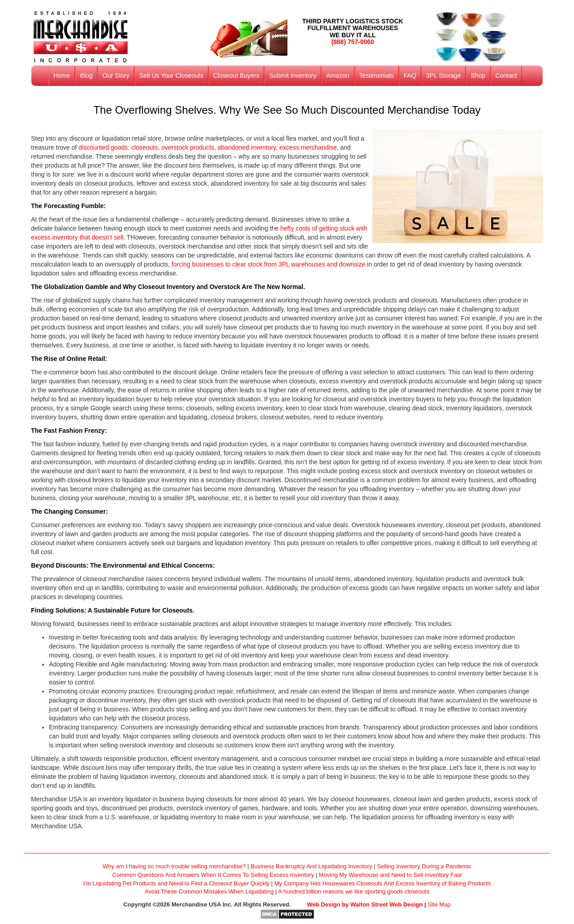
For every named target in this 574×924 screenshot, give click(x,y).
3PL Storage (444, 76)
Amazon (338, 76)
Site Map (439, 904)
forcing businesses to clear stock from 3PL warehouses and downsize (267, 264)
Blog (86, 76)
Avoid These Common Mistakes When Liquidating (209, 891)
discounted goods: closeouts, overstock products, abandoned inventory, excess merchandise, (209, 147)
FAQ (410, 76)
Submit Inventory (293, 76)
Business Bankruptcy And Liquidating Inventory (311, 866)
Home (62, 76)
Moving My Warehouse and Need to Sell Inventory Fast (390, 875)
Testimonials (377, 76)
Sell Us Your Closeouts (171, 76)
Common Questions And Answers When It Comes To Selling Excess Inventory (213, 875)
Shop (478, 76)
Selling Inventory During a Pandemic (424, 866)
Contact (506, 76)
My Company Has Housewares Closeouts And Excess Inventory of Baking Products (383, 883)
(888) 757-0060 (353, 42)
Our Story (116, 76)
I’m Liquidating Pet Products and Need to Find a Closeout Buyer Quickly (176, 883)
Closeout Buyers (236, 76)
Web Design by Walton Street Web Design (365, 904)
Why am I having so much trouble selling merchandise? (174, 866)
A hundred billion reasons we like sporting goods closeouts (354, 891)
